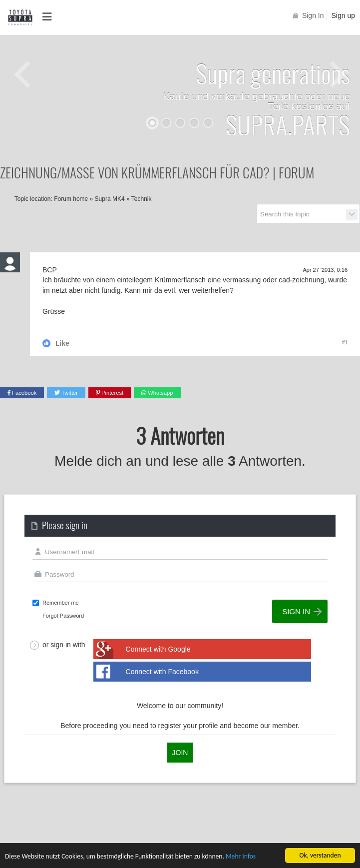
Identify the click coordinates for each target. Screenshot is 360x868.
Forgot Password (63, 616)
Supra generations (273, 72)
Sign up (343, 15)
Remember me (61, 603)
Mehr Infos (241, 857)
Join (180, 753)
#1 (345, 343)
